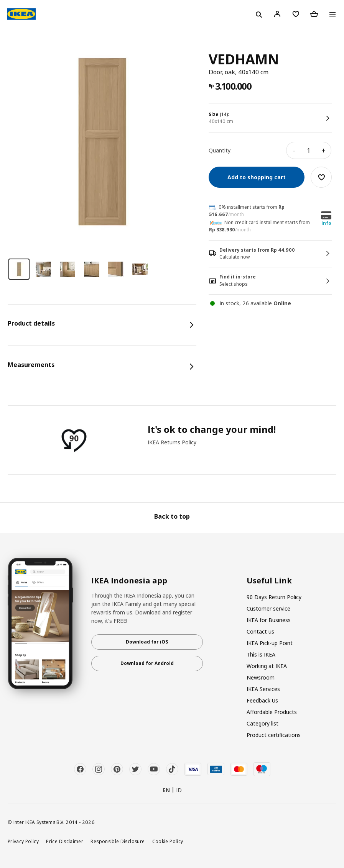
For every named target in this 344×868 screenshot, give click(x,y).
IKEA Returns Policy (172, 442)
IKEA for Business (269, 620)
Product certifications (274, 735)
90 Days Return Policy (274, 597)
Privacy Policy (23, 841)
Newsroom (261, 677)
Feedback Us (262, 700)
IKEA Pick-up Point (270, 643)
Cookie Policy (168, 841)
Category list (263, 723)
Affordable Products (272, 712)
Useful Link (269, 581)
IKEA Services (263, 689)
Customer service (268, 608)
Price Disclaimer (65, 841)
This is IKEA (261, 654)
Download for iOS (147, 642)
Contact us (260, 631)
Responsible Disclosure (118, 841)
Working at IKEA (267, 666)
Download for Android (147, 663)
